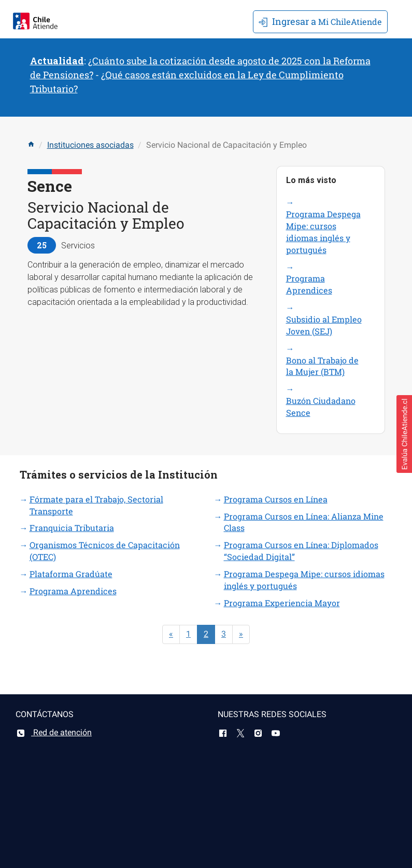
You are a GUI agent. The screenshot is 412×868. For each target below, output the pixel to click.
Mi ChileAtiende (320, 21)
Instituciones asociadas (90, 145)
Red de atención (54, 732)
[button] (404, 434)
